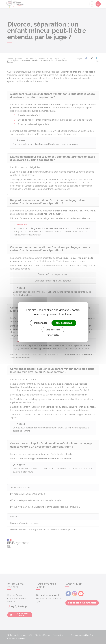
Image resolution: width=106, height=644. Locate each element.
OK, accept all (64, 323)
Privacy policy (53, 335)
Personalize (41, 323)
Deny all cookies (53, 330)
